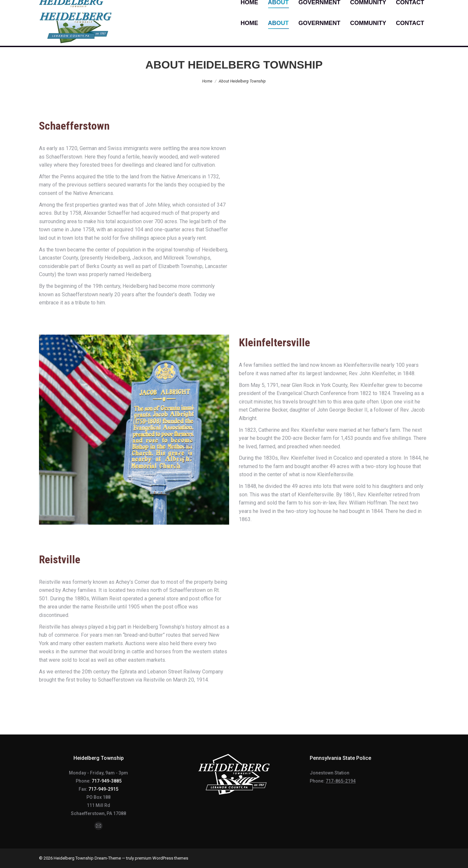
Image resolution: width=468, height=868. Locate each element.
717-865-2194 (341, 781)
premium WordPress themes (162, 858)
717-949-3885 (107, 781)
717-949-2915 (103, 789)
